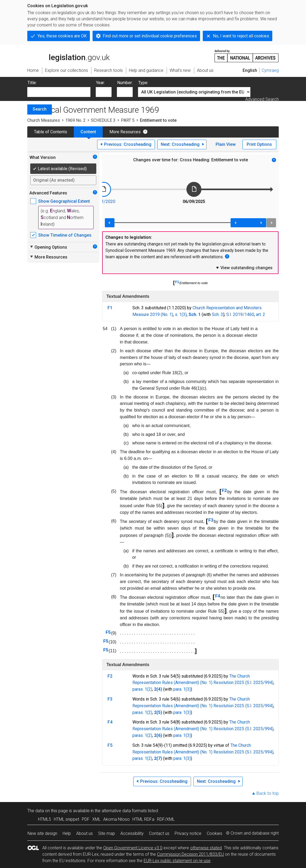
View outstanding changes (244, 268)
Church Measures (44, 120)
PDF (86, 819)
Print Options (259, 144)
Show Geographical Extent (64, 201)
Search (40, 109)
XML (96, 819)
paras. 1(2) (142, 689)
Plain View (226, 144)
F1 (177, 282)
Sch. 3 (217, 314)
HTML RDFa (143, 819)
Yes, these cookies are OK (62, 36)
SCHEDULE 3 (103, 120)
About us (85, 833)
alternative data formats (124, 811)
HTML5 (45, 819)
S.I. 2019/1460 (240, 314)
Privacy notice (188, 833)
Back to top (268, 793)
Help (67, 833)
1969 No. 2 (75, 120)
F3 (211, 520)
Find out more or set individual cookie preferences (150, 36)
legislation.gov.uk (68, 56)
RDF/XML (166, 819)
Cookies (215, 833)
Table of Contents (51, 132)
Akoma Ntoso (116, 819)
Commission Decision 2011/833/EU (190, 854)
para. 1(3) (182, 689)
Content (88, 132)
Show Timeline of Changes (65, 235)
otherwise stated (206, 848)
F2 (225, 490)
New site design (42, 833)
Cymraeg (270, 70)
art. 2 (261, 314)
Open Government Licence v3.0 (133, 848)
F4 (218, 596)
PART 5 (128, 120)
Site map (107, 833)
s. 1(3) (181, 314)
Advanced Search (262, 99)
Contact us (159, 833)
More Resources (125, 132)
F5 (108, 632)
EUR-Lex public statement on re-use (177, 861)
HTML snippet (66, 819)
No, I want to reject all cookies (241, 36)
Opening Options (48, 247)
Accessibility (132, 833)
